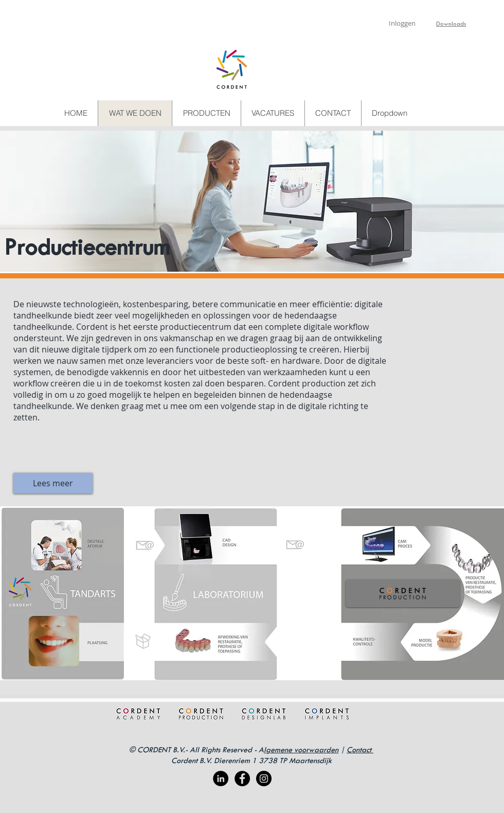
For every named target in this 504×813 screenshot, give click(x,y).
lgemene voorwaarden (301, 749)
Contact (360, 749)
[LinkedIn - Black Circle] (221, 779)
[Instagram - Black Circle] (264, 779)
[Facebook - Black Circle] (242, 779)
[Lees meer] (53, 483)
